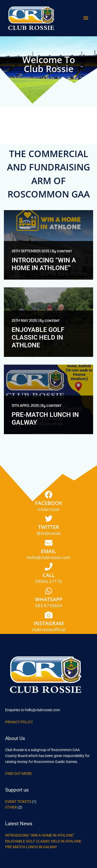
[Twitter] (49, 519)
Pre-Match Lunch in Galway (31, 847)
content (65, 251)
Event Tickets (18, 802)
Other (11, 807)
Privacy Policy (19, 722)
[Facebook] (49, 495)
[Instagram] (49, 615)
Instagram (49, 623)
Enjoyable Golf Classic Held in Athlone (38, 337)
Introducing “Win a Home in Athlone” (44, 264)
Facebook (49, 503)
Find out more (18, 774)
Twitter (49, 527)
